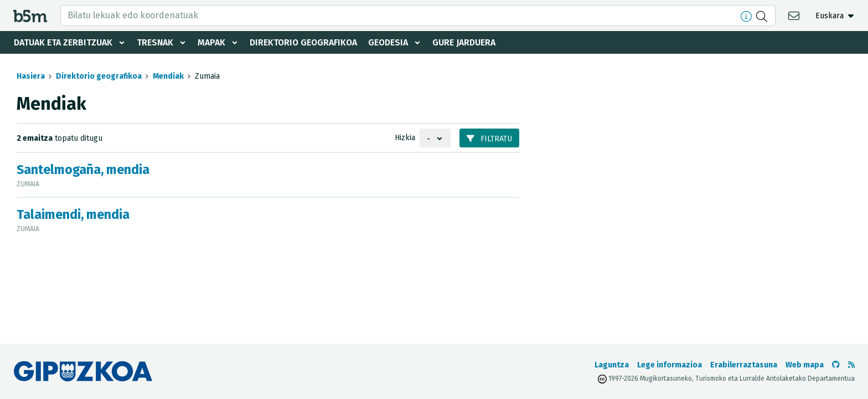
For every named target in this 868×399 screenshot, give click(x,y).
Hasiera (31, 76)
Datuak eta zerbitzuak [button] (63, 42)
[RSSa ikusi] (851, 365)
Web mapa (805, 365)
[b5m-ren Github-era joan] (836, 365)
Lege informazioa (670, 365)
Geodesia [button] (391, 42)
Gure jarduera (467, 42)
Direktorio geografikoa (305, 42)
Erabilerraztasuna (744, 365)
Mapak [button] (212, 42)
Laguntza (612, 365)
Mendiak (168, 76)
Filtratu (489, 139)
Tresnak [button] (155, 42)
